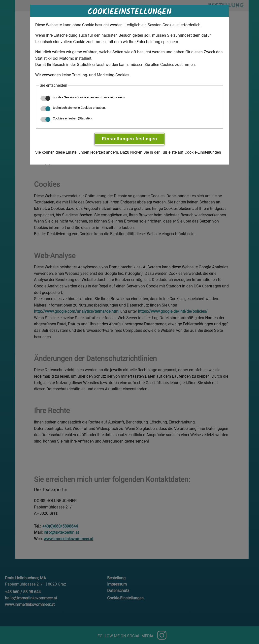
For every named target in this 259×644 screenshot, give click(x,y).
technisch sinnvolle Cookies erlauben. (73, 108)
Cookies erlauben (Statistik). (66, 118)
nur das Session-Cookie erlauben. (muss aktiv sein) (83, 97)
